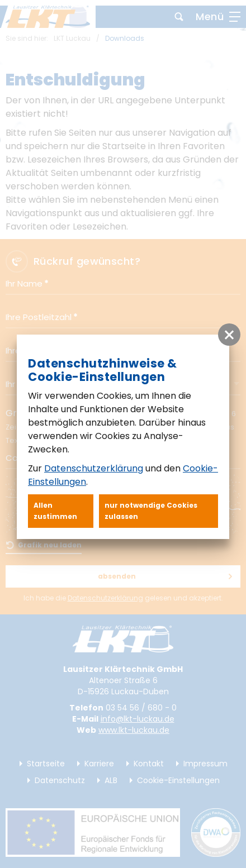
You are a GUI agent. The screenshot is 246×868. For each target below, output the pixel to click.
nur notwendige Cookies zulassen (151, 511)
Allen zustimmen (55, 511)
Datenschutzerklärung (94, 468)
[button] (229, 335)
